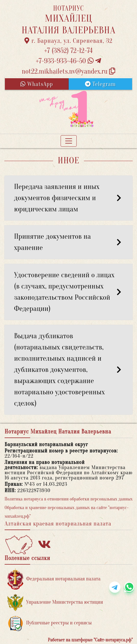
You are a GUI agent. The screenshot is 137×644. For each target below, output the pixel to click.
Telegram (100, 84)
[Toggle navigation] (69, 141)
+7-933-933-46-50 (69, 61)
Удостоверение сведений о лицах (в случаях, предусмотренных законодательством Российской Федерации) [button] (68, 292)
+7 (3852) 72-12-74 (68, 51)
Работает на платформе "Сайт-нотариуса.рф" (90, 640)
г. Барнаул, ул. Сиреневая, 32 (68, 41)
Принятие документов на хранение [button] (68, 242)
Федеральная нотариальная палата (54, 579)
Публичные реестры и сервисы (50, 623)
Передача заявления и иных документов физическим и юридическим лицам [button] (68, 198)
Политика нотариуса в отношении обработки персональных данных (69, 499)
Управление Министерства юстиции (55, 602)
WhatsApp (37, 84)
